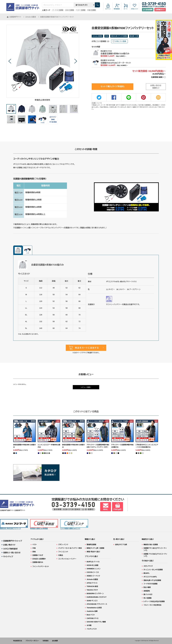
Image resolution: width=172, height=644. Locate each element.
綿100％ (146, 573)
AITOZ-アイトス (92, 583)
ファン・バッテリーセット (41, 566)
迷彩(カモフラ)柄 (121, 545)
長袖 (107, 36)
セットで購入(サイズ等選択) (112, 86)
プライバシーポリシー (32, 641)
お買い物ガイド (9, 545)
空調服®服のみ (38, 562)
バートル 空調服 (58, 10)
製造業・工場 (134, 36)
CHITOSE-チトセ (93, 618)
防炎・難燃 (147, 587)
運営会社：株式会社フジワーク (14, 524)
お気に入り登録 (121, 41)
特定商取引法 (18, 641)
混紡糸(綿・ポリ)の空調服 (119, 36)
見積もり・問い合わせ (12, 553)
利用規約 (46, 641)
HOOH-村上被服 (92, 565)
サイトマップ (8, 557)
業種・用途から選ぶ (93, 552)
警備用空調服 (91, 545)
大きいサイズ (148, 566)
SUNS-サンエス (92, 601)
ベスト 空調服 (81, 10)
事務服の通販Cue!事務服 (44, 524)
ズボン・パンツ (63, 545)
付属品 (61, 555)
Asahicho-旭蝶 (92, 611)
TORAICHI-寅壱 (92, 586)
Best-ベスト (91, 615)
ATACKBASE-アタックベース (97, 604)
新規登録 (117, 9)
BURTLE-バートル (93, 562)
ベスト (35, 545)
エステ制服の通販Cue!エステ (74, 524)
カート (126, 9)
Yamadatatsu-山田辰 (94, 608)
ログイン (108, 9)
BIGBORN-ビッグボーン (95, 594)
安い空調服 (148, 598)
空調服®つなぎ (38, 555)
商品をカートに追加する (87, 348)
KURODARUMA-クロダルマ (97, 597)
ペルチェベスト (92, 629)
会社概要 (55, 641)
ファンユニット (63, 552)
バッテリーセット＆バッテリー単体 (70, 548)
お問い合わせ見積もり (156, 87)
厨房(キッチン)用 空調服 (95, 548)
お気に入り (134, 9)
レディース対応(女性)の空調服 (154, 601)
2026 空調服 (70, 10)
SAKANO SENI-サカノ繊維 (96, 622)
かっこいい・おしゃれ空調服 (153, 570)
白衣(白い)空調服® (39, 559)
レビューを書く (86, 387)
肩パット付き (148, 594)
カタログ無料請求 (10, 549)
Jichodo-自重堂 (97, 36)
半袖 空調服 (91, 10)
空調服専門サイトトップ (13, 541)
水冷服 (89, 625)
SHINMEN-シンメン (94, 569)
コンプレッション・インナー (67, 559)
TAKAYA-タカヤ (92, 590)
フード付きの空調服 (151, 584)
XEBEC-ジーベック (93, 576)
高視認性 (147, 591)
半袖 (34, 548)
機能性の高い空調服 (151, 545)
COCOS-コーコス (93, 572)
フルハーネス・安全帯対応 (152, 605)
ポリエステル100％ (150, 577)
